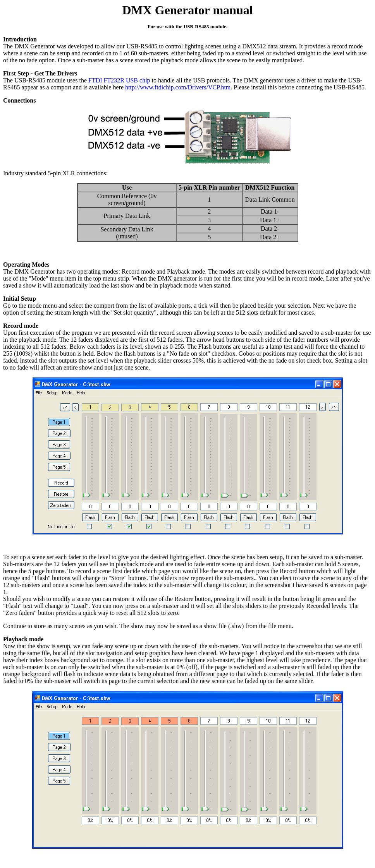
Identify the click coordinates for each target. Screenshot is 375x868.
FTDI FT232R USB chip (119, 80)
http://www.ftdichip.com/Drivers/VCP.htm (178, 87)
